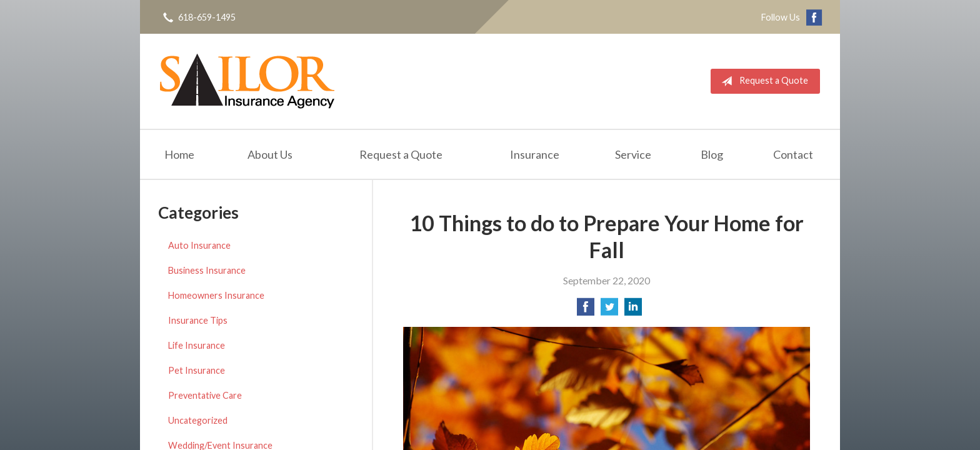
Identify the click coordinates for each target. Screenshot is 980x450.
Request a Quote (762, 81)
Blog (712, 154)
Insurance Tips (198, 320)
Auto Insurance (199, 245)
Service (633, 154)
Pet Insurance (197, 370)
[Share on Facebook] (586, 310)
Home (179, 154)
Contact (793, 154)
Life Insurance (197, 345)
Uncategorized (198, 420)
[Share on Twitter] (609, 310)
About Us (270, 154)
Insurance (535, 154)
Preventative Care (205, 395)
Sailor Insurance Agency (247, 81)
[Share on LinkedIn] (633, 310)
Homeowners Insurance (216, 295)
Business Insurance (207, 270)
